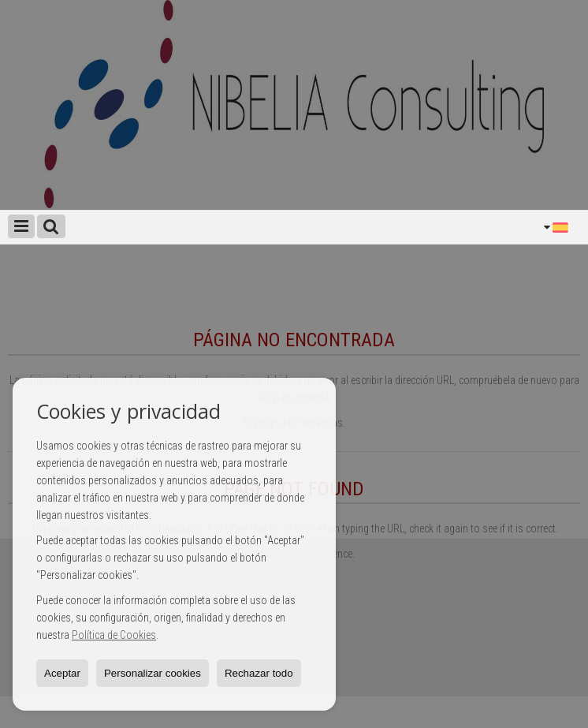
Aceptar (62, 673)
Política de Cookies (114, 635)
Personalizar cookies (153, 673)
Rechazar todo (259, 673)
